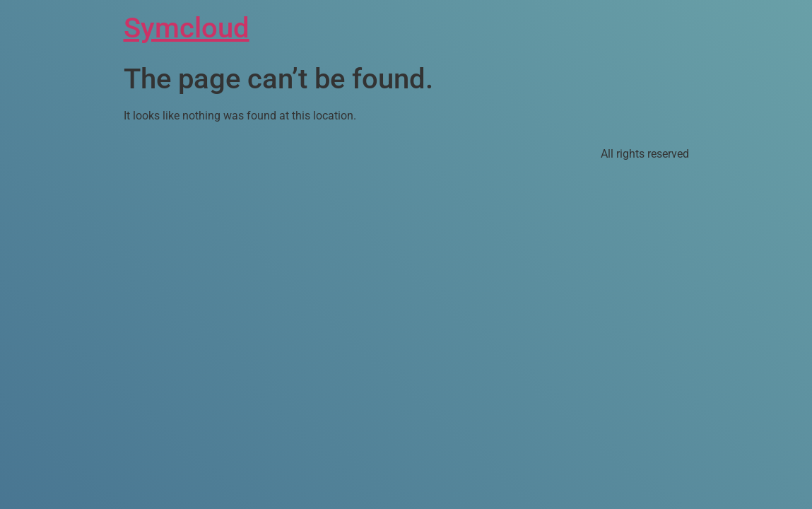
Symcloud (187, 28)
